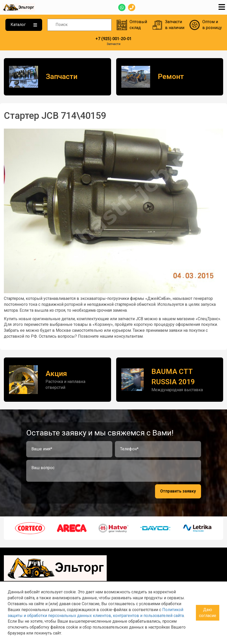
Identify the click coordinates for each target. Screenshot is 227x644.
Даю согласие (208, 613)
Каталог (24, 25)
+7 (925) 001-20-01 (113, 39)
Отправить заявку (178, 491)
